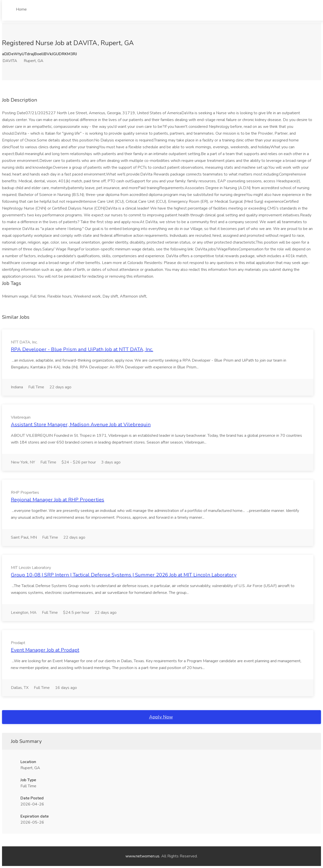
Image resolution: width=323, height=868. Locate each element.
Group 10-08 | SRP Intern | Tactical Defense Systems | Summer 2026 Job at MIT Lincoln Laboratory (124, 575)
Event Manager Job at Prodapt (45, 650)
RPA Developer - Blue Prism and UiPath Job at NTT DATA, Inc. (82, 349)
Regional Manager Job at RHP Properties (58, 500)
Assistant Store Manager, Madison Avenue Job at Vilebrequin (81, 425)
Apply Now (161, 717)
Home (21, 9)
